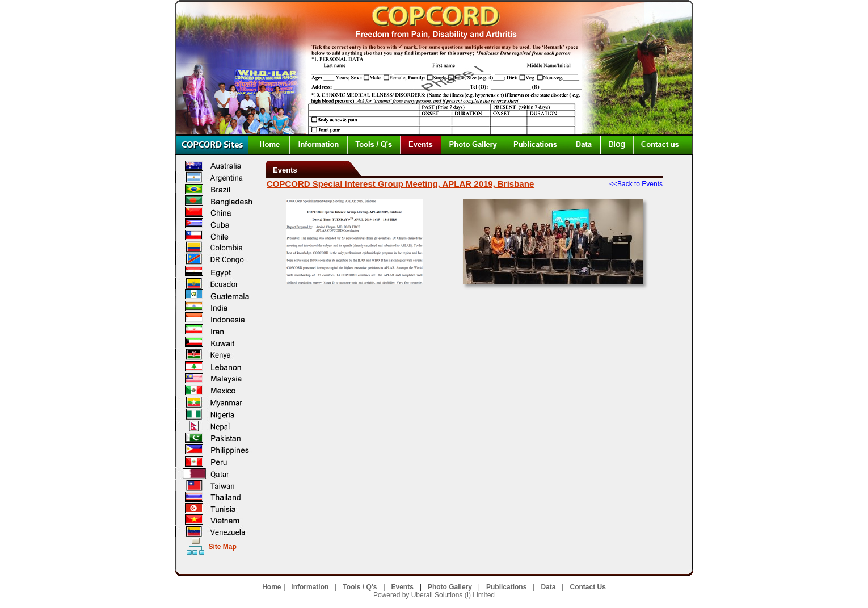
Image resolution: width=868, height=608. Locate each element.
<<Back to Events (636, 184)
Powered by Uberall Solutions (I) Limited (434, 595)
